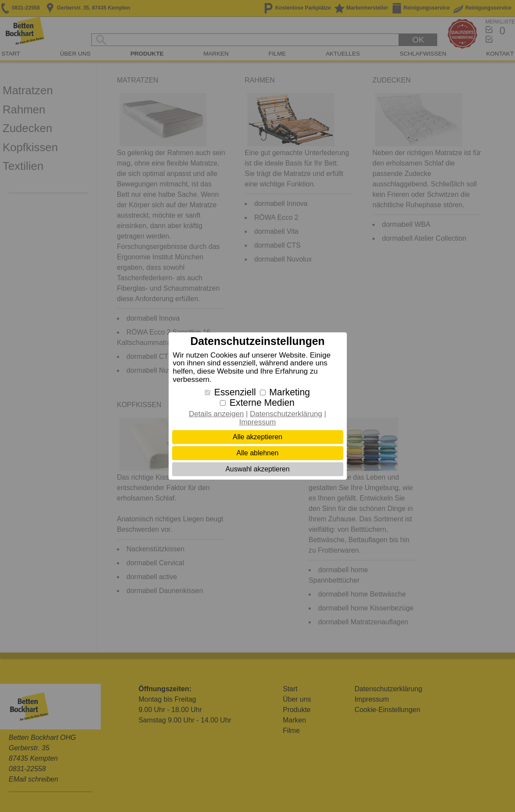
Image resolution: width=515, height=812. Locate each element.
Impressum (257, 422)
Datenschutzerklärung (286, 414)
